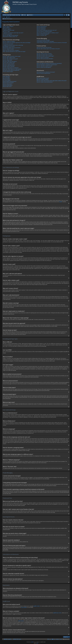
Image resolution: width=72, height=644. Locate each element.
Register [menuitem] (69, 15)
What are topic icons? (7, 87)
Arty (37, 643)
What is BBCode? (6, 76)
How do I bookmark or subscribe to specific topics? (47, 65)
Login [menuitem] (67, 15)
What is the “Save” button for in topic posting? (12, 69)
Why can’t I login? (6, 31)
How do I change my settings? (9, 41)
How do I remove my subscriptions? (44, 67)
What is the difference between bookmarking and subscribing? (49, 63)
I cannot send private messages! (43, 40)
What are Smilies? (6, 79)
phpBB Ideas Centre (57, 613)
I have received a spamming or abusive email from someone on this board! (52, 43)
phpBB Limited (37, 606)
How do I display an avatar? (8, 49)
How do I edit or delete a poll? (9, 63)
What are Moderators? (41, 28)
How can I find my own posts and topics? (45, 59)
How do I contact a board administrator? (45, 82)
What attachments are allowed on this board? (46, 72)
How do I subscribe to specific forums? (44, 66)
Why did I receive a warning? (9, 66)
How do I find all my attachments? (43, 73)
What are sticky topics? (7, 84)
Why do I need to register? (8, 26)
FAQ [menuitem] (65, 15)
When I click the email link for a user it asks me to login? (14, 52)
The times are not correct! (8, 44)
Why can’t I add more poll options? (10, 61)
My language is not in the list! (9, 46)
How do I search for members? (43, 57)
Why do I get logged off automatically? (11, 35)
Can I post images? (7, 80)
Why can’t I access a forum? (9, 64)
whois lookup (21, 621)
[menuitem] (59, 639)
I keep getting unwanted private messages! (45, 41)
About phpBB (24, 607)
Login (4, 17)
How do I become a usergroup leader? (44, 31)
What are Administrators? (42, 26)
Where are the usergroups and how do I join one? (47, 30)
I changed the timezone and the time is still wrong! (13, 45)
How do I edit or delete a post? (9, 58)
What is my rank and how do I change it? (11, 50)
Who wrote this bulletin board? (43, 78)
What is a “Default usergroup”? (43, 34)
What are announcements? (8, 83)
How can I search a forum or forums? (44, 54)
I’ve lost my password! (7, 34)
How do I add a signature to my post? (10, 59)
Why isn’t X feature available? (43, 79)
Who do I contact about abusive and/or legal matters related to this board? (52, 81)
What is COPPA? (6, 28)
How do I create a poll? (7, 60)
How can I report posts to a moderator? (11, 68)
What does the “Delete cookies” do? (10, 37)
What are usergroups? (41, 29)
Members (31, 15)
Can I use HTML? (6, 78)
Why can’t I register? (7, 29)
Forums (24, 15)
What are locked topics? (8, 85)
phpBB (61, 202)
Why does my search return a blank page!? (45, 56)
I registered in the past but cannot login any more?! (13, 33)
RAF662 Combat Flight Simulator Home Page (12, 15)
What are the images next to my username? (12, 48)
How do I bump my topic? (8, 72)
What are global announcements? (10, 81)
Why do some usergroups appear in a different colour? (48, 33)
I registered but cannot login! (9, 30)
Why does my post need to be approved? (11, 70)
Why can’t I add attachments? (9, 65)
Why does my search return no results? (45, 55)
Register (9, 17)
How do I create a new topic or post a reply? (12, 56)
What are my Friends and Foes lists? (44, 47)
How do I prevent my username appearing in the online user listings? (17, 43)
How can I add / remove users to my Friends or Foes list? (48, 49)
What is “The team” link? (42, 35)
